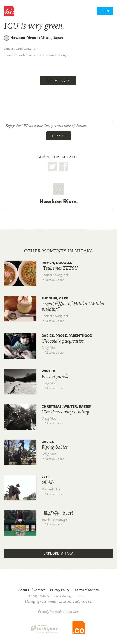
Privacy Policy (60, 590)
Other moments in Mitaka (59, 251)
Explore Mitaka (59, 553)
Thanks (59, 136)
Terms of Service (87, 590)
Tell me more (58, 81)
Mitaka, (52, 37)
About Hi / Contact (32, 590)
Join (105, 11)
